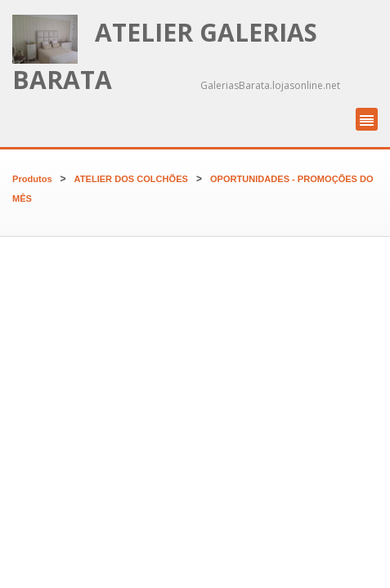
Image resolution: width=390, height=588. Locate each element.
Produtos (32, 179)
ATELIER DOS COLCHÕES (131, 179)
